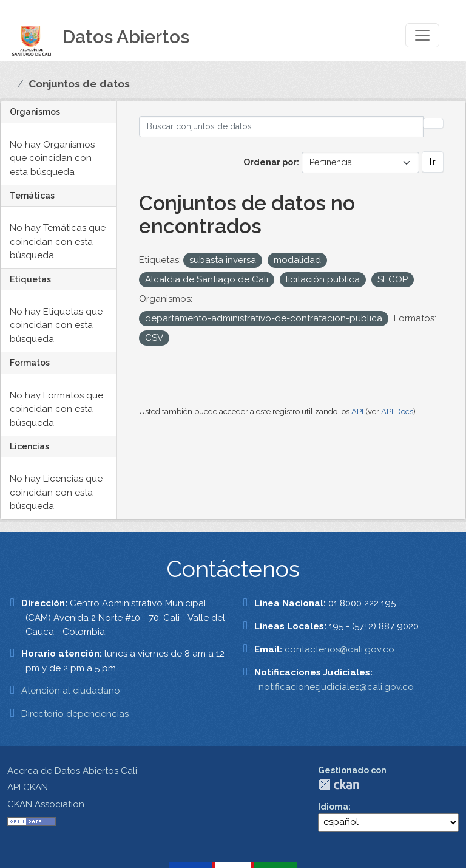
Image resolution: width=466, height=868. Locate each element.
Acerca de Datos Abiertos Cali (72, 771)
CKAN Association (46, 804)
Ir (433, 162)
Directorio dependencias (75, 714)
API (357, 412)
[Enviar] (433, 123)
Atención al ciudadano (71, 691)
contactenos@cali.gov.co (339, 649)
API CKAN (28, 787)
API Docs (397, 412)
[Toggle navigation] (422, 35)
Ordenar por (270, 162)
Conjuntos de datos (79, 84)
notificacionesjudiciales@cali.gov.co (336, 687)
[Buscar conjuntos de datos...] (282, 127)
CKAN (339, 784)
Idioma (333, 807)
